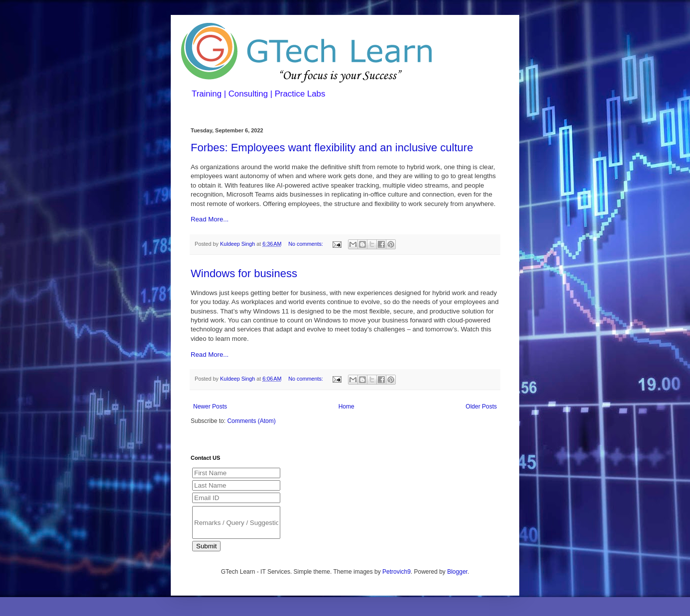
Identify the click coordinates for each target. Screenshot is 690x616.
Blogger (457, 572)
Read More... (210, 219)
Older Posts (481, 407)
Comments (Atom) (251, 421)
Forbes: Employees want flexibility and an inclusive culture (332, 148)
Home (346, 407)
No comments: (306, 244)
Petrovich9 (397, 572)
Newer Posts (210, 407)
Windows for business (244, 273)
